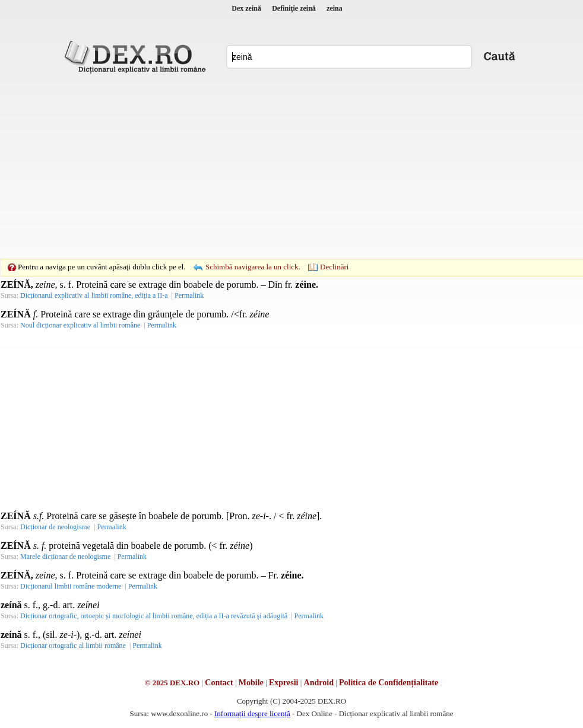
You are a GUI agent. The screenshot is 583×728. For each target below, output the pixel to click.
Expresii (284, 683)
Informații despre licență (252, 713)
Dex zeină (246, 8)
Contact (219, 683)
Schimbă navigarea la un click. (253, 267)
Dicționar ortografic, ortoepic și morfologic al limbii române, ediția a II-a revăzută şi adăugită (154, 616)
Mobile (251, 683)
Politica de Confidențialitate (389, 683)
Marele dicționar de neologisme (65, 557)
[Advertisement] (273, 166)
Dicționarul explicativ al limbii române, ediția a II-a (94, 295)
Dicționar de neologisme (55, 527)
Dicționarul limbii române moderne (71, 586)
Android (319, 683)
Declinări (334, 267)
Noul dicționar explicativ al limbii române (80, 325)
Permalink (189, 295)
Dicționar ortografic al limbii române (73, 646)
